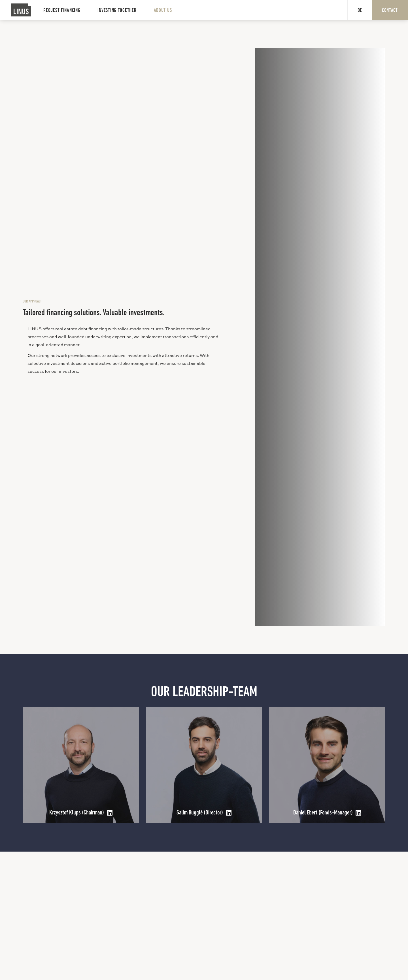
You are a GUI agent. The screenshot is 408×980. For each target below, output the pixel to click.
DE (360, 11)
